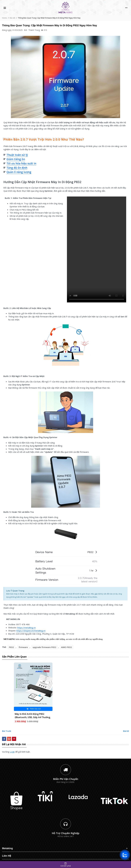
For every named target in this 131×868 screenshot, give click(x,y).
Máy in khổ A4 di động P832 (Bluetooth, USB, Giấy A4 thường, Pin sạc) (33, 717)
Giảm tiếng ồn (16, 159)
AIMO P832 (66, 647)
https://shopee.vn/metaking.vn (31, 631)
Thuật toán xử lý (17, 155)
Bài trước (7, 731)
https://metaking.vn (26, 628)
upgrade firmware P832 (44, 647)
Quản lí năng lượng (19, 172)
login (12, 752)
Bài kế (126, 731)
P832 (11, 647)
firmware (23, 647)
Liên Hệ (7, 856)
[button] (65, 155)
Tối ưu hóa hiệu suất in (21, 163)
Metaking (7, 848)
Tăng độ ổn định (17, 168)
